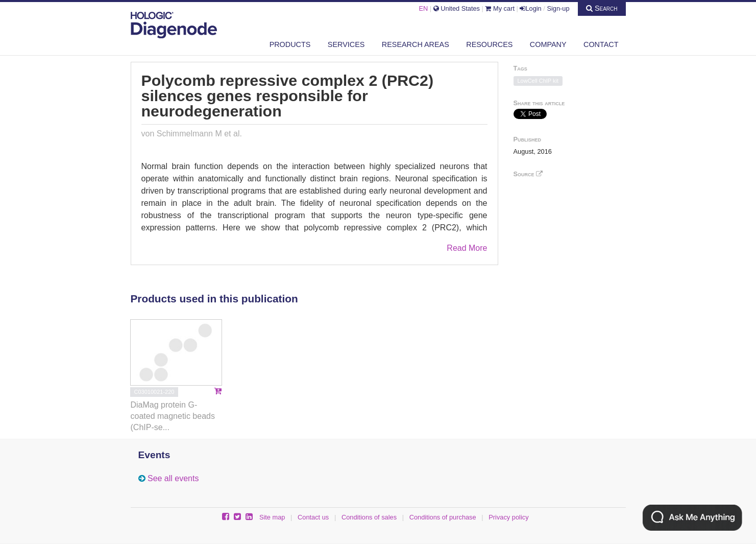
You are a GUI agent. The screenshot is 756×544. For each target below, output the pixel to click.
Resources (489, 44)
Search (602, 8)
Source (528, 174)
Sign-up (558, 8)
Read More (467, 248)
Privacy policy (508, 517)
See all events (173, 478)
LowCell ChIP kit (538, 81)
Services (346, 44)
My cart (500, 8)
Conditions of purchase (443, 517)
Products (290, 44)
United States (457, 8)
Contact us (313, 517)
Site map (272, 517)
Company (548, 44)
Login (530, 8)
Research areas (416, 44)
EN (423, 8)
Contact (601, 44)
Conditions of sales (369, 517)
